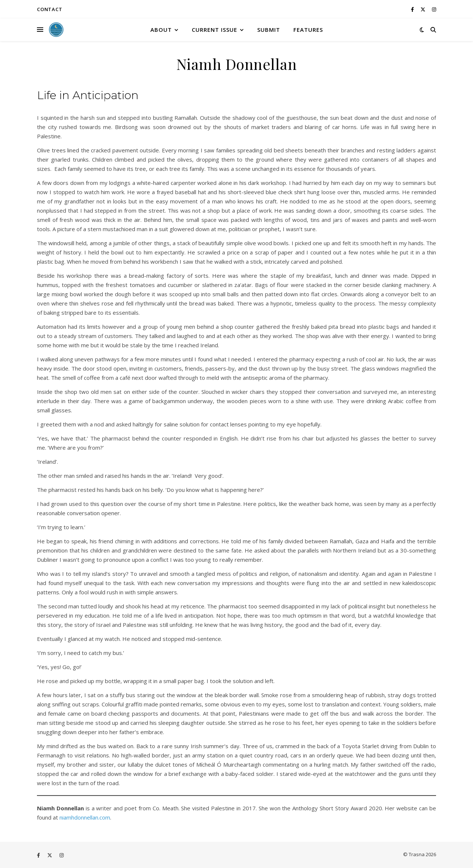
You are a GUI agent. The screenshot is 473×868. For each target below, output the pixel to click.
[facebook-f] (413, 9)
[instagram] (434, 9)
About (161, 30)
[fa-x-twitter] (423, 9)
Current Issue (215, 30)
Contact (50, 9)
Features (308, 30)
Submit (269, 30)
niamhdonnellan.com (85, 817)
